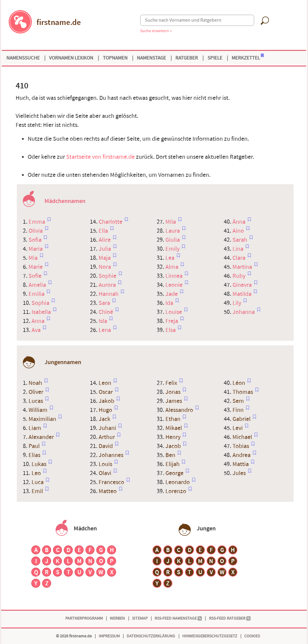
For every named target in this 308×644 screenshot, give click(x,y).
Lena (105, 330)
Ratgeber (187, 58)
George (175, 473)
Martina (243, 267)
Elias (35, 455)
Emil (38, 491)
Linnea (175, 276)
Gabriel (242, 419)
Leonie (175, 285)
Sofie (36, 276)
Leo (37, 473)
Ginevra (243, 285)
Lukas (40, 464)
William (39, 410)
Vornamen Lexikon (71, 58)
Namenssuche (23, 58)
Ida (170, 303)
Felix (172, 383)
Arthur (107, 437)
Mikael (174, 428)
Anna (39, 321)
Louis (106, 464)
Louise (174, 312)
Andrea (242, 455)
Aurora (108, 285)
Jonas (174, 392)
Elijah (173, 464)
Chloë (106, 312)
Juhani (108, 428)
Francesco (112, 482)
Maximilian (43, 419)
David (106, 446)
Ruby (240, 276)
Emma (37, 222)
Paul (35, 446)
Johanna (244, 312)
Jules (240, 473)
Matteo (108, 491)
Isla (103, 321)
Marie (36, 267)
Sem (239, 401)
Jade (172, 294)
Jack (105, 419)
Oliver (37, 392)
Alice (105, 240)
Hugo (106, 410)
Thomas (243, 392)
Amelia (38, 285)
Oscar (106, 392)
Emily (173, 249)
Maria (36, 249)
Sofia (36, 240)
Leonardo (178, 482)
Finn (239, 410)
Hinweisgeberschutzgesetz (210, 636)
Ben (171, 455)
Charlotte (111, 222)
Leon (106, 383)
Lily (237, 303)
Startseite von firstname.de (100, 157)
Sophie (108, 276)
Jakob (107, 401)
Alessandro (180, 410)
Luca (38, 482)
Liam (35, 428)
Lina (239, 249)
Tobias (241, 446)
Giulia (173, 240)
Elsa (171, 330)
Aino (239, 231)
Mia (34, 258)
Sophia (41, 303)
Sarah (240, 240)
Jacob (174, 446)
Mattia (241, 464)
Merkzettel (248, 57)
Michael (243, 437)
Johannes (112, 455)
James (174, 401)
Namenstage (151, 58)
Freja (172, 321)
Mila (171, 222)
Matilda (243, 294)
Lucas (36, 401)
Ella (104, 231)
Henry (174, 437)
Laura (173, 231)
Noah (36, 383)
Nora (105, 267)
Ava (37, 330)
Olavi (106, 473)
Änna (240, 222)
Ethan (174, 419)
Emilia (37, 294)
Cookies (252, 636)
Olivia (36, 231)
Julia (105, 249)
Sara (105, 303)
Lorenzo (176, 491)
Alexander (42, 437)
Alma (172, 267)
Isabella (42, 312)
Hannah (109, 294)
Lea (171, 258)
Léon (239, 383)
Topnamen (115, 58)
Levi (238, 428)
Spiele (215, 58)
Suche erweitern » (156, 31)
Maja (105, 258)
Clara (240, 258)
